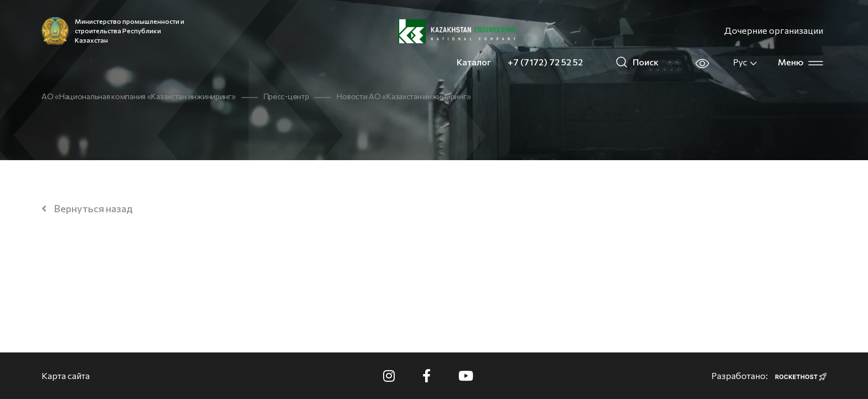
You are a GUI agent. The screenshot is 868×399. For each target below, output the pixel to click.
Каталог (474, 62)
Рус (745, 62)
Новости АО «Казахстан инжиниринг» (404, 96)
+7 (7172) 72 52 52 (545, 62)
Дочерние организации (774, 30)
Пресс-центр (286, 96)
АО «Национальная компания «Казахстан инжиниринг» (139, 96)
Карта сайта (66, 375)
